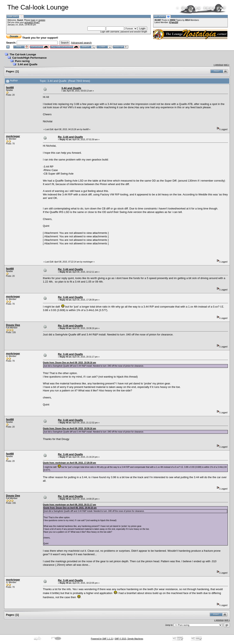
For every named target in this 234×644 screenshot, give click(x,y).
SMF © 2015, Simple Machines (129, 639)
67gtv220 (174, 22)
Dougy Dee (13, 325)
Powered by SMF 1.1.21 (102, 639)
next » (226, 65)
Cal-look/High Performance (29, 58)
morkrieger (13, 136)
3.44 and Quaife (27, 64)
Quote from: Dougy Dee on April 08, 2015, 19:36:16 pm (69, 363)
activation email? (32, 22)
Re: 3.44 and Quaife (70, 137)
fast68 (10, 87)
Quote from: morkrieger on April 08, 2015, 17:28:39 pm (70, 463)
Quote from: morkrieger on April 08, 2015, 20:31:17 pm (70, 505)
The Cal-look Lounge (23, 54)
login (33, 20)
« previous (218, 65)
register (42, 20)
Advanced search (81, 43)
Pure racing (22, 61)
